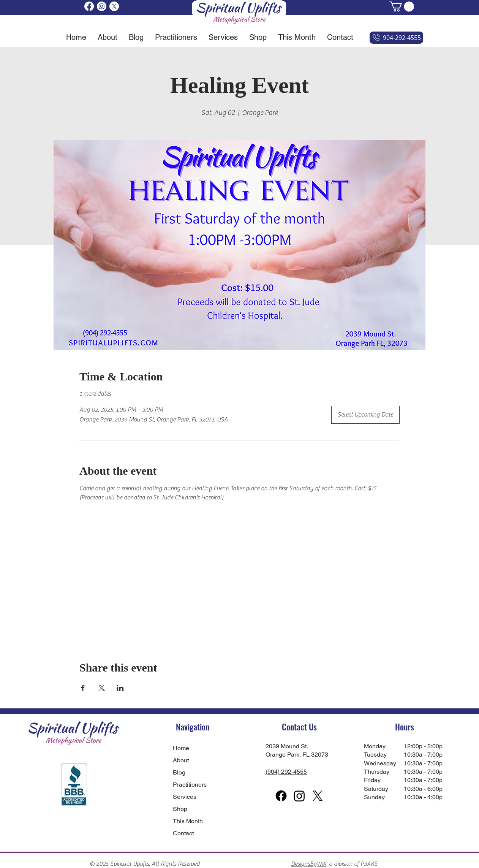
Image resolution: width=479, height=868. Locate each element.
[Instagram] (102, 6)
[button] (402, 7)
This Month (188, 821)
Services (185, 797)
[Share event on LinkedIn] (120, 688)
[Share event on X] (102, 688)
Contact (183, 833)
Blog (179, 772)
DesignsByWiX (309, 864)
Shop (180, 809)
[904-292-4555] (396, 38)
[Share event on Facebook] (83, 688)
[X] (114, 6)
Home (181, 748)
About (181, 760)
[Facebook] (89, 6)
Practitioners (190, 785)
